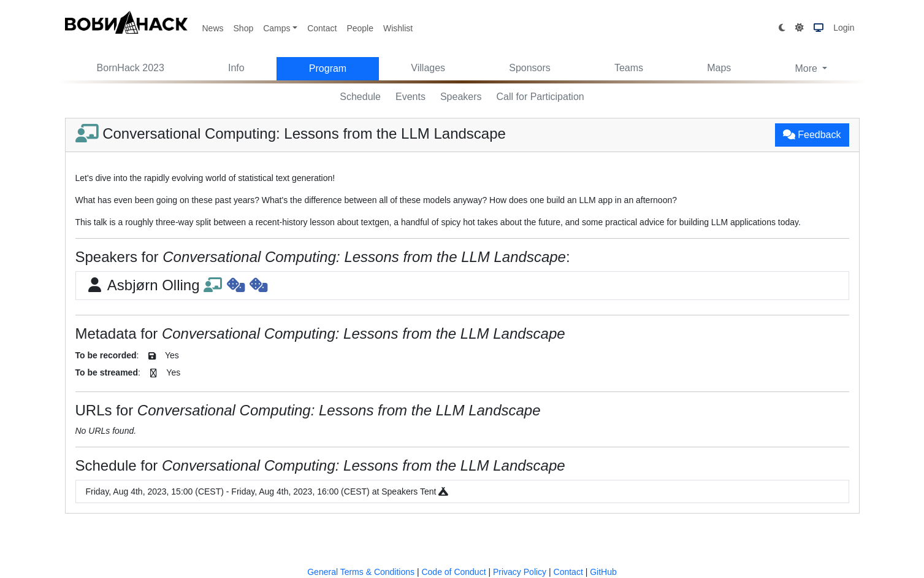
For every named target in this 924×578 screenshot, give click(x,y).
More (807, 68)
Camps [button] (277, 28)
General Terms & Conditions (361, 572)
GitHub (603, 572)
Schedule (360, 97)
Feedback (812, 135)
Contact (322, 28)
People (360, 28)
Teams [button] (629, 68)
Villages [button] (428, 68)
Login (844, 28)
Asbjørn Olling (177, 285)
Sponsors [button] (530, 68)
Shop (244, 28)
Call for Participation (540, 97)
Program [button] (328, 68)
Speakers (461, 97)
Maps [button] (719, 68)
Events (410, 97)
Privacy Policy (520, 572)
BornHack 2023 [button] (131, 68)
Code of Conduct (453, 572)
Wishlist (398, 28)
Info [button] (236, 68)
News (213, 28)
